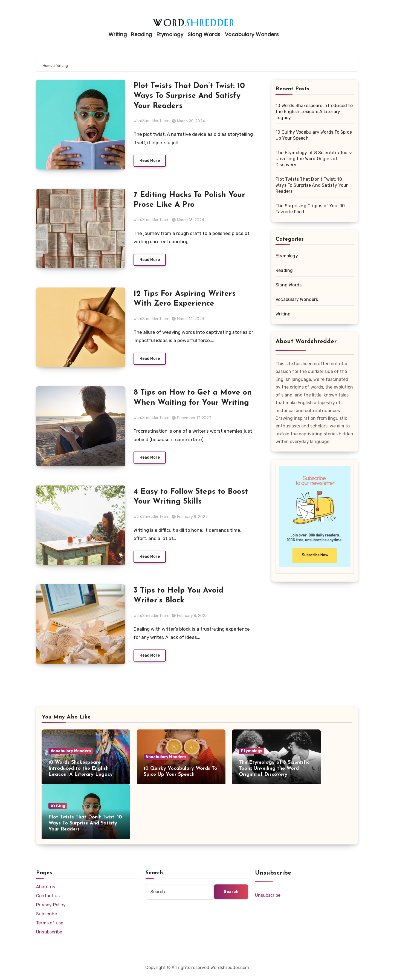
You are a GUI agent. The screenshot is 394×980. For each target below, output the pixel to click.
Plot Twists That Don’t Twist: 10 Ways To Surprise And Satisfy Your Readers (189, 96)
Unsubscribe (49, 936)
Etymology (170, 34)
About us (46, 891)
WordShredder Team (151, 121)
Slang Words (204, 34)
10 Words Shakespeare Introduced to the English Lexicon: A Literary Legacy (314, 112)
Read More (150, 161)
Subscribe (47, 918)
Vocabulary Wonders (252, 34)
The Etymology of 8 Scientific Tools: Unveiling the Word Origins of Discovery (314, 159)
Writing (118, 34)
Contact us (48, 900)
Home (48, 66)
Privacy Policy (51, 909)
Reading (142, 34)
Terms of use (50, 927)
